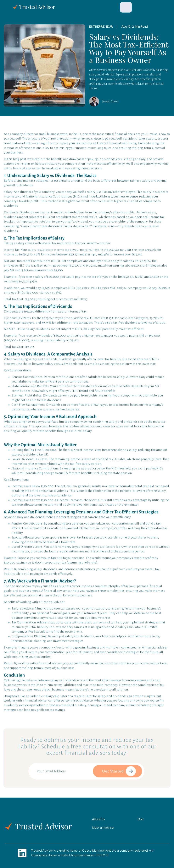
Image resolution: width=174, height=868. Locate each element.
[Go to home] (42, 827)
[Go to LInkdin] (22, 853)
